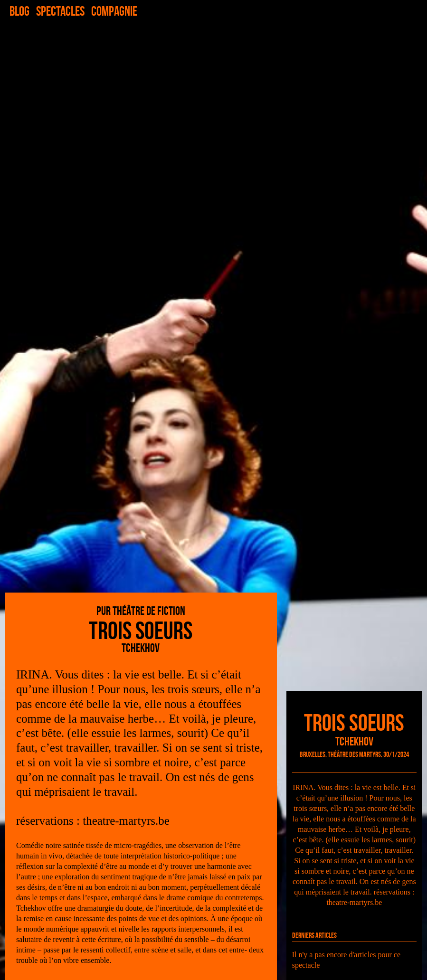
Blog (19, 11)
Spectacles (60, 11)
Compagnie (114, 11)
